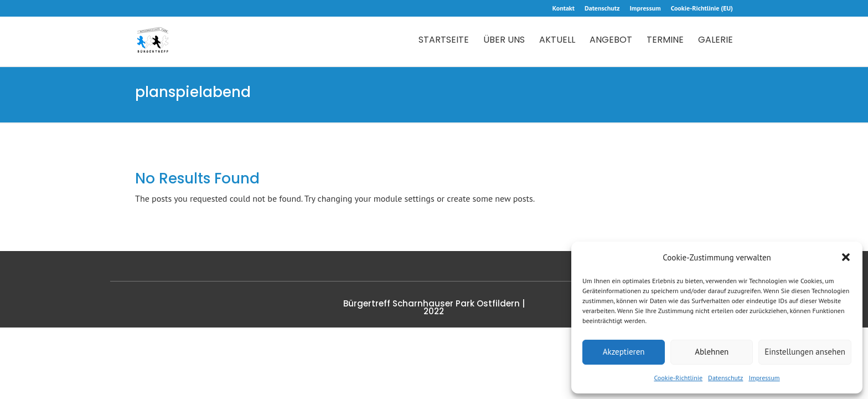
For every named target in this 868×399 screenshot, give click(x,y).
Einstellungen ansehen (805, 352)
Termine (665, 41)
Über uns (504, 41)
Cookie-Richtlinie (678, 378)
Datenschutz (725, 378)
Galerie (715, 41)
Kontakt (564, 9)
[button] (846, 257)
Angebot (611, 41)
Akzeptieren (624, 352)
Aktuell (557, 41)
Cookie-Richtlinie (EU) (702, 9)
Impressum (764, 378)
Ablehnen (712, 352)
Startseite (444, 41)
